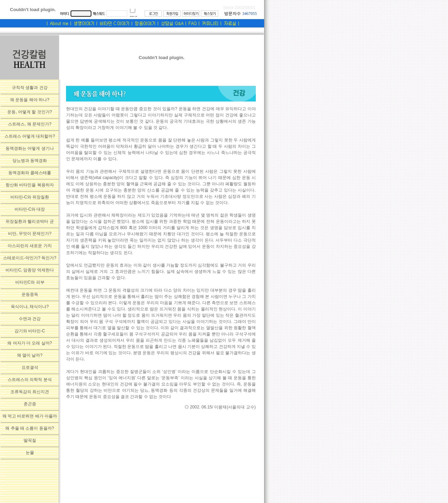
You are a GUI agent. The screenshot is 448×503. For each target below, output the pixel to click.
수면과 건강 (30, 319)
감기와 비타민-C (30, 331)
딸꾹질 (30, 440)
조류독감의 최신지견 (30, 392)
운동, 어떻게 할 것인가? (30, 112)
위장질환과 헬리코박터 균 (30, 221)
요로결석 (30, 367)
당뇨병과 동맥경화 (30, 161)
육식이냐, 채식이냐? (30, 307)
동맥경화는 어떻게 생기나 (30, 148)
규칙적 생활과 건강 (30, 88)
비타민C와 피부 (30, 282)
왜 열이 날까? (30, 355)
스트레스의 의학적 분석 (30, 380)
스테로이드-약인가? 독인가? (30, 258)
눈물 (30, 453)
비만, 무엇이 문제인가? (30, 234)
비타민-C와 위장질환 (30, 197)
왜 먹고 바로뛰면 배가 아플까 (30, 416)
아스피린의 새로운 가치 (30, 246)
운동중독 (30, 294)
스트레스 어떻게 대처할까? (30, 136)
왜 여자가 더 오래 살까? (30, 343)
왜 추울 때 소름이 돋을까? (30, 428)
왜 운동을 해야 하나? (30, 100)
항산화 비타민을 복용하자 (30, 185)
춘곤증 (30, 404)
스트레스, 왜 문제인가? (30, 124)
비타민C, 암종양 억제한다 (30, 270)
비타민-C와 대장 (30, 209)
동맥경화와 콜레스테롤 (30, 173)
